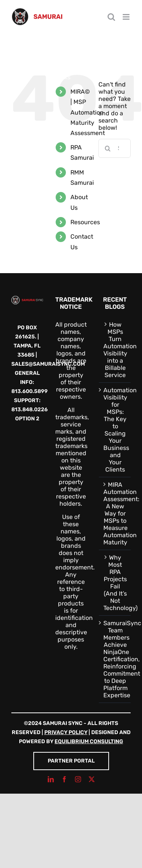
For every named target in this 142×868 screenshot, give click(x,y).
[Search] (108, 148)
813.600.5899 (30, 391)
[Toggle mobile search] (111, 17)
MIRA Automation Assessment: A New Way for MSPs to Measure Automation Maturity (115, 513)
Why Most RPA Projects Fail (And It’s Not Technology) (115, 583)
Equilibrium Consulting (89, 741)
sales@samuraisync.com (48, 364)
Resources (85, 222)
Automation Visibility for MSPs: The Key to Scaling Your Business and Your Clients (115, 430)
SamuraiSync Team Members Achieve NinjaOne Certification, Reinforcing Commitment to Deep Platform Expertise (115, 659)
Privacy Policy (66, 732)
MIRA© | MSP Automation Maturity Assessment (88, 112)
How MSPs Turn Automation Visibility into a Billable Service (115, 350)
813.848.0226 (30, 410)
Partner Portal (71, 761)
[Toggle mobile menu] (127, 17)
